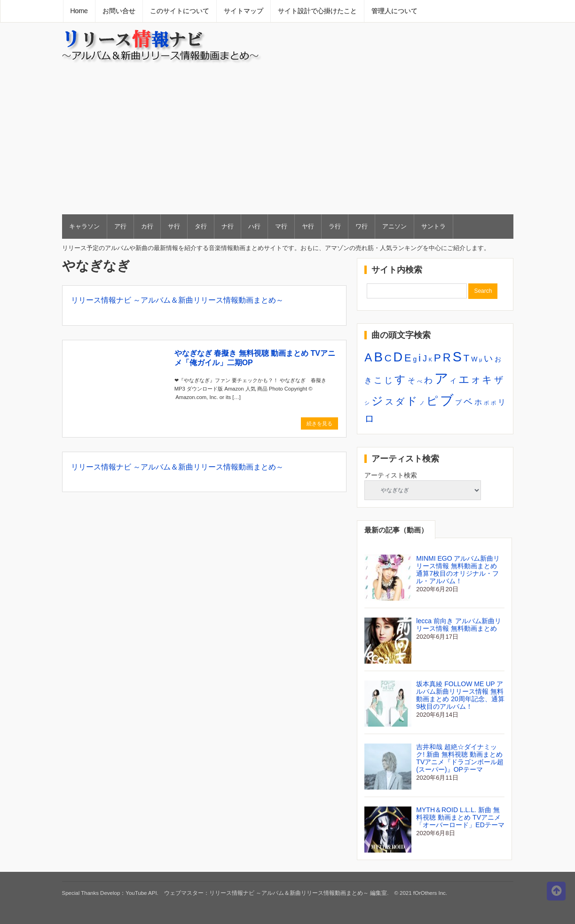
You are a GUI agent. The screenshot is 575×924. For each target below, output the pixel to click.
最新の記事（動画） (396, 530)
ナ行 (228, 226)
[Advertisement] (288, 138)
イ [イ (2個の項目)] (453, 381)
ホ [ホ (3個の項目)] (478, 402)
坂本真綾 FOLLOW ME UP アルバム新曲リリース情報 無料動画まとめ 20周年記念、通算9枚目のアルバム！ (460, 695)
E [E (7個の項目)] (408, 358)
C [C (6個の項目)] (388, 358)
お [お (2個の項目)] (498, 359)
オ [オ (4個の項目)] (476, 380)
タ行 (201, 226)
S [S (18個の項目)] (457, 357)
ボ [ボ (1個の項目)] (486, 403)
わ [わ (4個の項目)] (428, 380)
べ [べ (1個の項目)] (420, 381)
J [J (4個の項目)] (425, 359)
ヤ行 (308, 226)
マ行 (281, 226)
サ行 (174, 226)
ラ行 (335, 226)
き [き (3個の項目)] (368, 380)
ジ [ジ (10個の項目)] (377, 401)
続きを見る (319, 423)
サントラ (433, 226)
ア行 (120, 226)
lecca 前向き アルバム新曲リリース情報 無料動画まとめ (458, 625)
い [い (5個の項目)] (488, 358)
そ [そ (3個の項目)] (411, 380)
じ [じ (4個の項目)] (388, 380)
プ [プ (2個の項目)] (458, 402)
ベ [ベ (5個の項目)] (468, 401)
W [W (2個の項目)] (474, 359)
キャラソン (84, 226)
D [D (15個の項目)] (398, 357)
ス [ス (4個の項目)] (389, 402)
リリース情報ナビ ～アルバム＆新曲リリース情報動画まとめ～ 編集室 (298, 893)
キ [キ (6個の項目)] (487, 380)
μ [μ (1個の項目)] (480, 360)
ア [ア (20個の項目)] (441, 378)
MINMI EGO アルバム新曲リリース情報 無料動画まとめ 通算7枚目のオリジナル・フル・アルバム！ (458, 570)
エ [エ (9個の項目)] (464, 379)
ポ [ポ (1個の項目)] (493, 403)
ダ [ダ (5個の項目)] (400, 401)
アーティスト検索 (391, 475)
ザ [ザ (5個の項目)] (499, 380)
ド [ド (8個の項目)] (412, 401)
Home (79, 11)
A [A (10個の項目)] (368, 357)
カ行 (147, 226)
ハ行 (254, 226)
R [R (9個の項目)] (447, 358)
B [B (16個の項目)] (378, 357)
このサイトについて (180, 11)
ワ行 (362, 226)
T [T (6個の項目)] (467, 358)
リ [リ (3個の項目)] (502, 402)
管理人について (394, 11)
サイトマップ (244, 11)
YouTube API (141, 893)
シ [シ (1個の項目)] (367, 403)
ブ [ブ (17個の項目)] (447, 400)
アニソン (394, 226)
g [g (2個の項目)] (415, 359)
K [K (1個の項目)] (430, 360)
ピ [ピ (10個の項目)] (432, 401)
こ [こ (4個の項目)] (378, 380)
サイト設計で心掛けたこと (317, 11)
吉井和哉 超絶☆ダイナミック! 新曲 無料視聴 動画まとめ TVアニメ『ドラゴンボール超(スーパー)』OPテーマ (460, 758)
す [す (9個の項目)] (400, 379)
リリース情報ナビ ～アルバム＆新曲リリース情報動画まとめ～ (177, 300)
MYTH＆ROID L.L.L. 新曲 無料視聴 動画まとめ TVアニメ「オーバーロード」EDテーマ (460, 817)
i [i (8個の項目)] (420, 358)
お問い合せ (119, 11)
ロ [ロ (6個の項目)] (370, 419)
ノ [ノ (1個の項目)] (422, 403)
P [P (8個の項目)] (437, 358)
